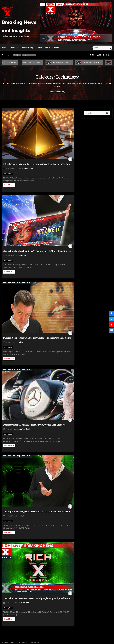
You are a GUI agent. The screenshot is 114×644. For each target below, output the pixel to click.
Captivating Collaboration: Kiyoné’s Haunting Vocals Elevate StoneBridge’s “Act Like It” (38, 251)
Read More (9, 185)
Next (41, 631)
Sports (25, 55)
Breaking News (8, 174)
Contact (56, 48)
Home (4, 48)
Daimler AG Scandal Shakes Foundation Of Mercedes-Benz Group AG (34, 425)
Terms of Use (43, 48)
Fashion (17, 55)
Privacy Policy (28, 48)
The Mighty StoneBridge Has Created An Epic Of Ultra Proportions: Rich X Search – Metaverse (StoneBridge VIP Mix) (38, 512)
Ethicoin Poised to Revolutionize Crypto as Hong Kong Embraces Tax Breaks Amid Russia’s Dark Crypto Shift (38, 164)
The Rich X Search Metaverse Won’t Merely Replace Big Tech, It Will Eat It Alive (38, 598)
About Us (14, 48)
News (33, 55)
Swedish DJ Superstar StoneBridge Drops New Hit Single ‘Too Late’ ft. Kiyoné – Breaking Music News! (38, 338)
